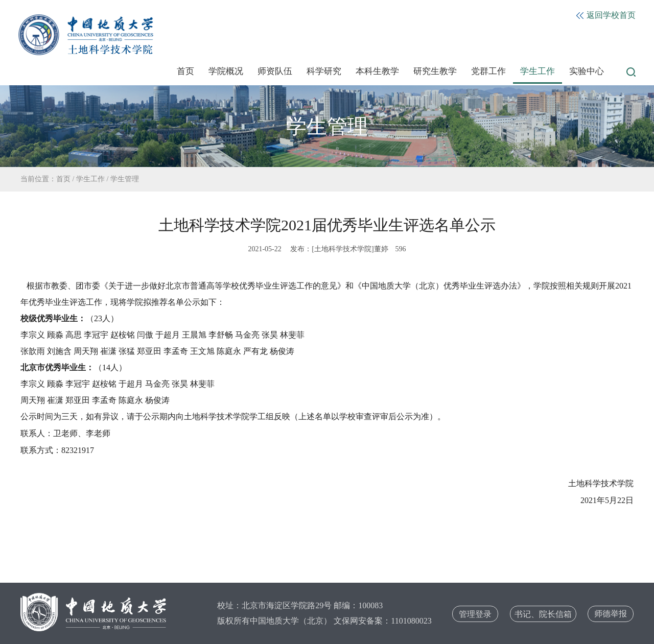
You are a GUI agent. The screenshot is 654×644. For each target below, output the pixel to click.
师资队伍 (275, 71)
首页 (185, 71)
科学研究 (324, 71)
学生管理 (125, 179)
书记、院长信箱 (543, 614)
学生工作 (538, 71)
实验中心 (587, 71)
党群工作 (488, 71)
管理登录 (475, 614)
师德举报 (611, 614)
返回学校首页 (606, 15)
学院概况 (226, 71)
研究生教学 (435, 71)
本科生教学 (377, 71)
